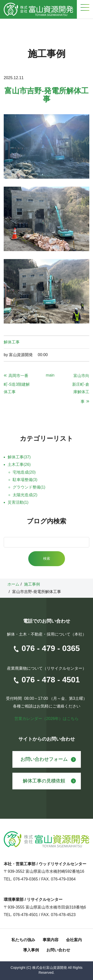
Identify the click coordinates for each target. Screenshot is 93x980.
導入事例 (31, 950)
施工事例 (32, 584)
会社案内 (74, 940)
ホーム (13, 584)
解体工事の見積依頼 (44, 781)
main (50, 375)
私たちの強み (23, 940)
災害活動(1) (18, 502)
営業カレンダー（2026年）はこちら (47, 719)
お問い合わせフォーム (44, 759)
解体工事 (12, 342)
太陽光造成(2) (25, 495)
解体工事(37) (19, 457)
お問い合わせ (58, 950)
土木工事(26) (19, 464)
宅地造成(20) (24, 472)
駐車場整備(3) (25, 480)
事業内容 (51, 940)
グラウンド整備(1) (29, 487)
